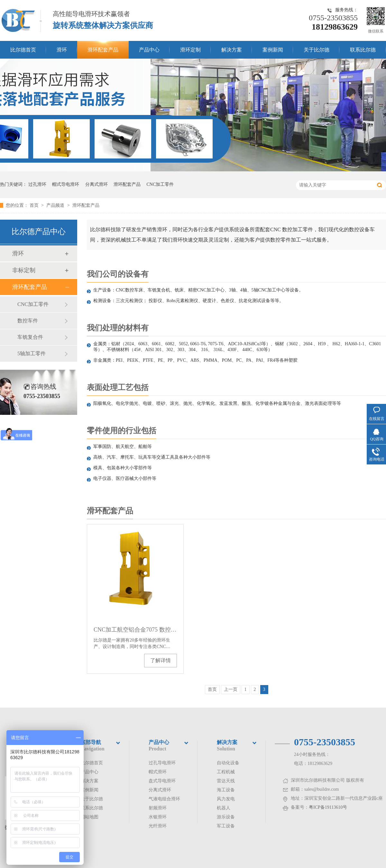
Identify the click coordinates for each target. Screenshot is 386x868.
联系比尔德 (363, 50)
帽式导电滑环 (66, 184)
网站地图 (89, 817)
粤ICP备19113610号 (328, 807)
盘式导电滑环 (162, 781)
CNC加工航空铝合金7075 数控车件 (135, 630)
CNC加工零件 (160, 184)
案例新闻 (273, 50)
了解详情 (161, 660)
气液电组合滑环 (164, 799)
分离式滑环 (96, 184)
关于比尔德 (317, 50)
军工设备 (226, 826)
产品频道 (56, 205)
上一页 (231, 689)
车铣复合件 (30, 337)
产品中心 (149, 50)
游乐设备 (226, 817)
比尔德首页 (23, 50)
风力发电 (226, 799)
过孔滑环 (37, 184)
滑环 (62, 50)
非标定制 (24, 270)
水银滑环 (158, 817)
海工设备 (226, 790)
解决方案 (232, 50)
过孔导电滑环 (162, 763)
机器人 (224, 808)
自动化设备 (228, 763)
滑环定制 (190, 50)
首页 (35, 205)
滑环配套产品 (103, 50)
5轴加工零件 (32, 353)
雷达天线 (226, 781)
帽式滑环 (158, 772)
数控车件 (28, 321)
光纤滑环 (158, 826)
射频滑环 (158, 808)
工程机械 (226, 772)
